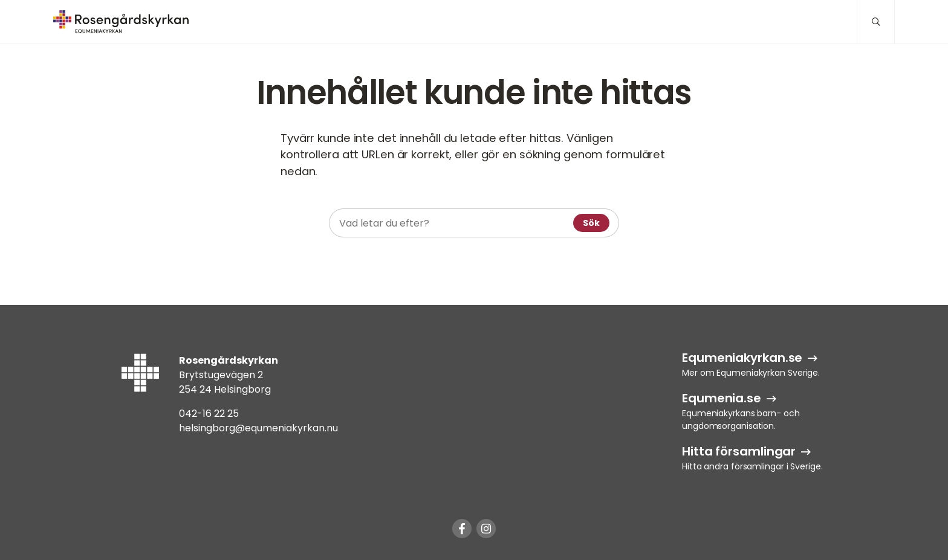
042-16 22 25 (209, 414)
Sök (591, 223)
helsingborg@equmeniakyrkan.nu (258, 428)
